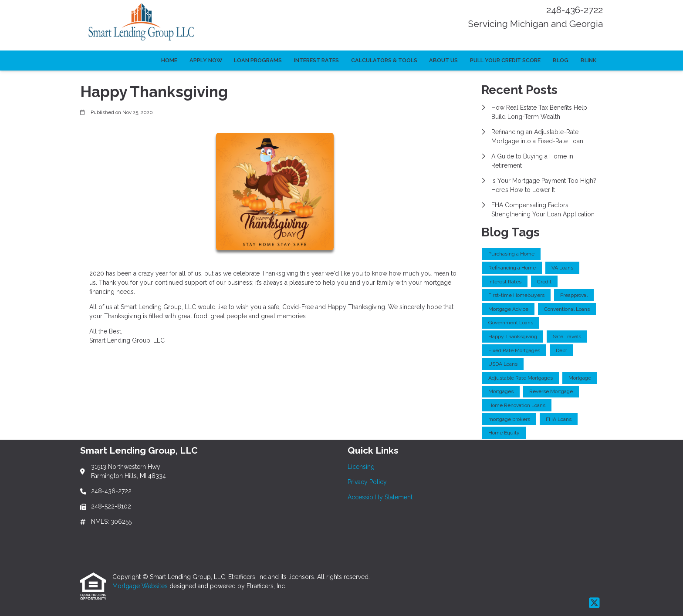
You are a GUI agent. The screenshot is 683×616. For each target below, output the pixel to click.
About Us (443, 60)
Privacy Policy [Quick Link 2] (367, 482)
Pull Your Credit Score (505, 60)
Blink (588, 60)
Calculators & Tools (384, 60)
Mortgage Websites (141, 586)
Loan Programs (258, 60)
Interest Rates (316, 60)
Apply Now (206, 60)
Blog (561, 60)
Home (169, 60)
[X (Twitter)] (594, 603)
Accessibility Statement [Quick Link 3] (380, 497)
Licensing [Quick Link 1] (361, 467)
